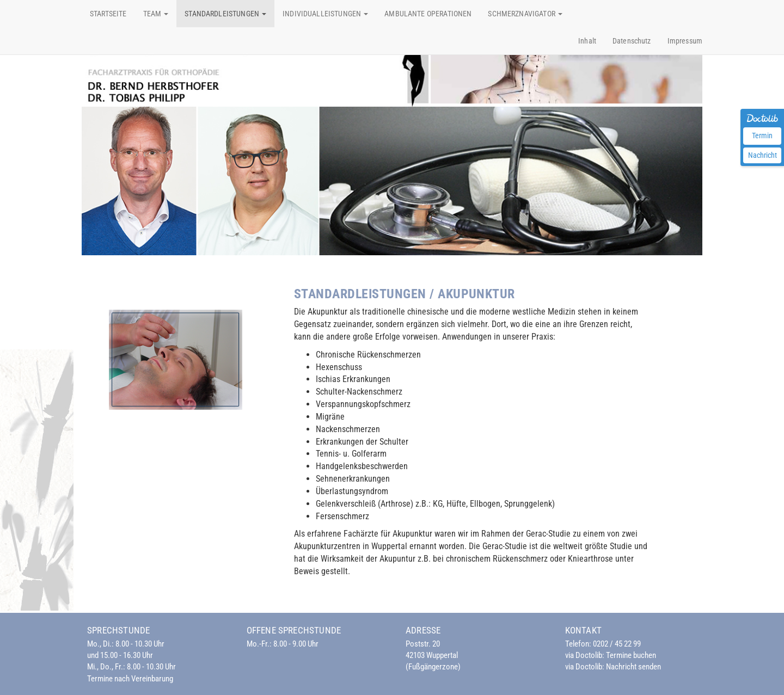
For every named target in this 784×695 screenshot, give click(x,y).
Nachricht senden (633, 667)
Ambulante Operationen (428, 14)
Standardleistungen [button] (225, 14)
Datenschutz (632, 41)
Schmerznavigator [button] (525, 14)
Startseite (108, 14)
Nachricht (762, 155)
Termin (762, 136)
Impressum (685, 41)
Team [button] (156, 14)
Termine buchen (631, 655)
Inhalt (587, 41)
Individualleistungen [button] (325, 14)
